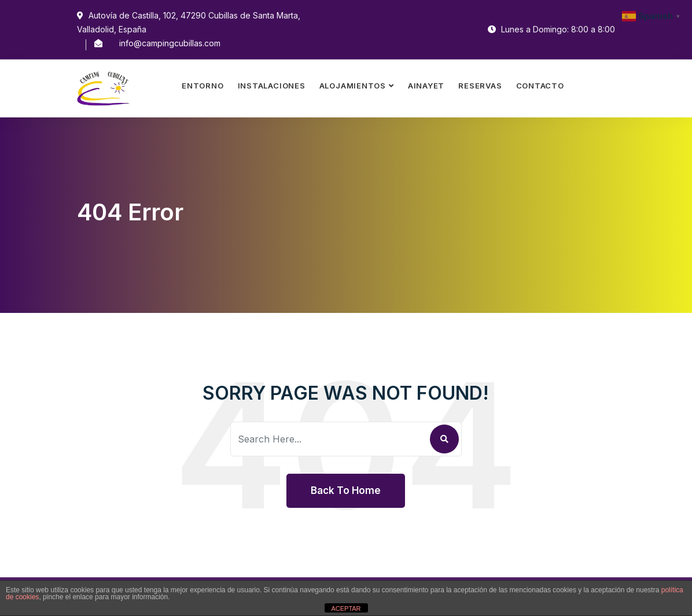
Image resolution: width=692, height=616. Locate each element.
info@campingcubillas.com (170, 43)
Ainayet (426, 86)
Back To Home (346, 490)
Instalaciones (272, 86)
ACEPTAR (346, 608)
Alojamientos (353, 86)
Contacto (540, 86)
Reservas (480, 86)
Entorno (203, 86)
